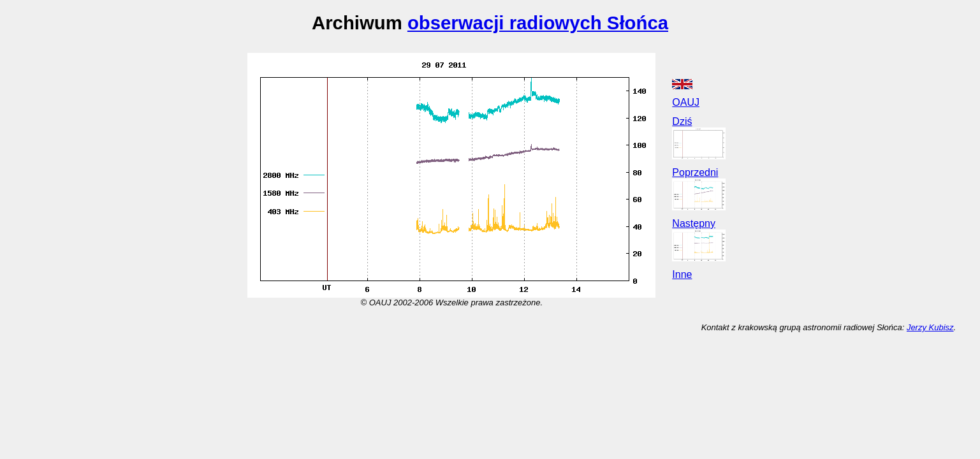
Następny (694, 223)
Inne (682, 274)
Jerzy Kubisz (930, 327)
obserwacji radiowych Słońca (538, 23)
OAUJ (686, 102)
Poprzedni (695, 172)
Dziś (682, 121)
